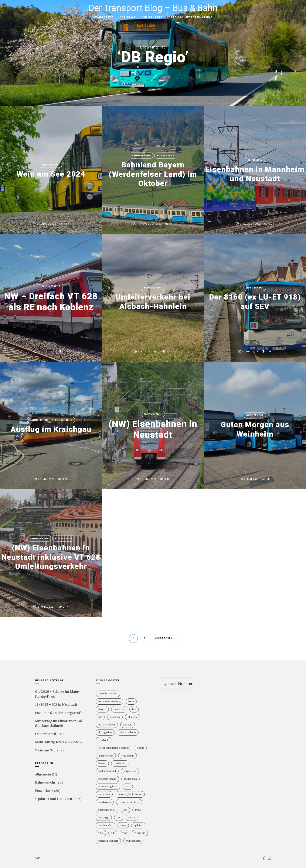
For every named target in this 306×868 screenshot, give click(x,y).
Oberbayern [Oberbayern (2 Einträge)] (105, 802)
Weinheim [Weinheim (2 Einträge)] (140, 833)
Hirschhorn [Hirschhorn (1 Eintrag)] (120, 763)
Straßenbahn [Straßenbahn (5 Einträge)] (105, 825)
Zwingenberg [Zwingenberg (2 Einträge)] (133, 841)
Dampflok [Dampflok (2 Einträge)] (115, 717)
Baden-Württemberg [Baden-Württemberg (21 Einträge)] (109, 701)
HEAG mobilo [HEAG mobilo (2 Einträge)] (127, 756)
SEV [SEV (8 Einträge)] (119, 818)
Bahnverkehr (141, 156)
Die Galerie (152, 17)
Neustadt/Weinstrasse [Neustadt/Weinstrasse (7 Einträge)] (130, 794)
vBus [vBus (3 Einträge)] (101, 833)
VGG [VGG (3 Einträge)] (125, 833)
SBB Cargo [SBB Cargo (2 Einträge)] (104, 818)
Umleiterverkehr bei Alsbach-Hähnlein (153, 302)
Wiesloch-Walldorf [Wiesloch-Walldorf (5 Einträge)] (108, 841)
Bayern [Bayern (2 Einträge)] (102, 709)
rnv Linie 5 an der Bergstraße (59, 713)
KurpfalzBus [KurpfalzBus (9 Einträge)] (130, 771)
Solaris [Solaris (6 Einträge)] (132, 818)
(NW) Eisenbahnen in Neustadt (153, 429)
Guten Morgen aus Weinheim (255, 429)
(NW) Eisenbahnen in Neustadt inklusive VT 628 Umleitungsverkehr (51, 557)
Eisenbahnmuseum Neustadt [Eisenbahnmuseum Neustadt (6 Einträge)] (113, 748)
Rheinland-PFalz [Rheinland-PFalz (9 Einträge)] (107, 810)
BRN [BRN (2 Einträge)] (134, 709)
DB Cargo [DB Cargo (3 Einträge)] (133, 717)
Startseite (103, 17)
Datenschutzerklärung (191, 17)
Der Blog (128, 17)
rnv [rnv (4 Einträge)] (125, 810)
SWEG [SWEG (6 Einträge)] (123, 825)
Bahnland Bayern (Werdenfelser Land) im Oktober (153, 174)
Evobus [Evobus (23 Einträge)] (140, 748)
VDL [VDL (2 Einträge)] (113, 833)
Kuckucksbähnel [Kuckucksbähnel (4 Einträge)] (107, 771)
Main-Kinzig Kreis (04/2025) (58, 742)
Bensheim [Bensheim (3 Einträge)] (119, 709)
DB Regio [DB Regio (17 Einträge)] (128, 725)
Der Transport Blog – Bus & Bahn (153, 8)
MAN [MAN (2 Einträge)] (128, 787)
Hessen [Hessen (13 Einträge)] (102, 763)
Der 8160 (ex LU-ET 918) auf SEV (255, 302)
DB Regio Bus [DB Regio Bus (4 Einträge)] (105, 732)
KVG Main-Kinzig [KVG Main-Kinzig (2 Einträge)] (107, 779)
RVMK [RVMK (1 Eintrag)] (138, 810)
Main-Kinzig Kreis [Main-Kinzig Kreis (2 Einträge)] (108, 787)
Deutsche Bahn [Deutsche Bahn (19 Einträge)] (128, 732)
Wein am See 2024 (51, 174)
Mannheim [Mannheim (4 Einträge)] (104, 794)
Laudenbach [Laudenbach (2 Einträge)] (130, 779)
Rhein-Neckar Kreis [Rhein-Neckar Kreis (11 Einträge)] (129, 802)
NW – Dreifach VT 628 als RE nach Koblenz (51, 302)
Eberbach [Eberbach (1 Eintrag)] (103, 740)
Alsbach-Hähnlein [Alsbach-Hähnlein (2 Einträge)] (108, 694)
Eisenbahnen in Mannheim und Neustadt (255, 174)
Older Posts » (164, 638)
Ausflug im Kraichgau (51, 429)
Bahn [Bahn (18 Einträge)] (131, 701)
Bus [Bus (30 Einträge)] (100, 717)
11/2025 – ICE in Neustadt (56, 704)
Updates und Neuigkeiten (56, 799)
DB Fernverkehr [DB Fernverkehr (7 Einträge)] (107, 725)
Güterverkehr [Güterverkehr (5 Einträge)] (106, 756)
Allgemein (255, 160)
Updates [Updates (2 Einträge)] (138, 825)
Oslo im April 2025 (50, 734)
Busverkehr (51, 165)
